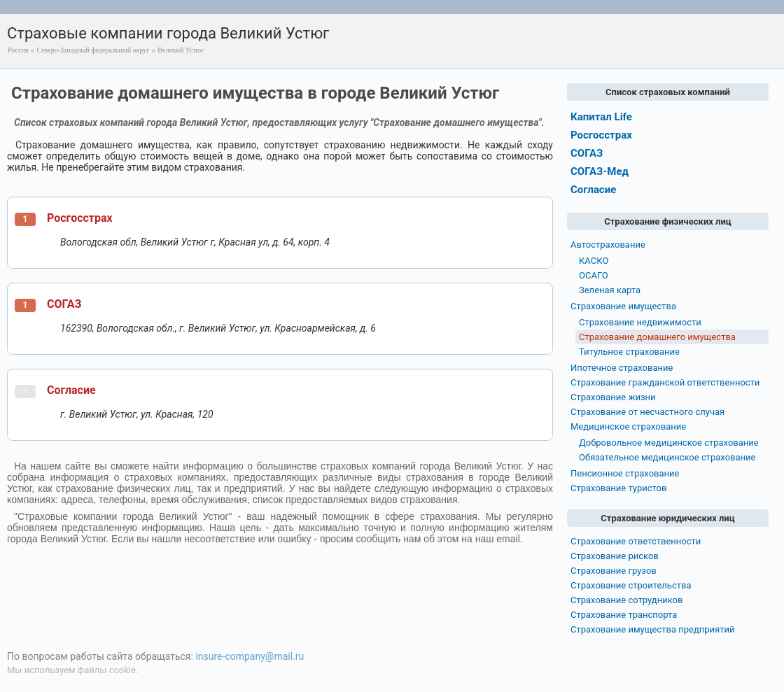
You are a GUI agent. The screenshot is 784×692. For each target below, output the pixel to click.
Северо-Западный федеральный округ (93, 50)
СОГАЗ (64, 304)
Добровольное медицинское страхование (669, 443)
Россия (18, 50)
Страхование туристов (618, 488)
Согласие (71, 390)
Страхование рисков (615, 556)
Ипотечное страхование (622, 368)
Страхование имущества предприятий (653, 629)
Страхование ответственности (636, 541)
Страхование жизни (613, 397)
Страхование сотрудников (626, 600)
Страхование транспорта (624, 615)
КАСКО (594, 261)
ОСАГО (594, 275)
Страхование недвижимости (640, 322)
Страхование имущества (623, 306)
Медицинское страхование (628, 426)
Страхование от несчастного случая (647, 412)
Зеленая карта (610, 290)
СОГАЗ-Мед (600, 171)
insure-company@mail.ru (250, 656)
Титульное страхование (629, 352)
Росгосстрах (80, 218)
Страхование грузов (614, 571)
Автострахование (608, 245)
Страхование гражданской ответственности (665, 382)
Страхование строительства (631, 585)
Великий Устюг (181, 50)
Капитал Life (601, 117)
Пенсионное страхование (625, 473)
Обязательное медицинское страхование (667, 457)
